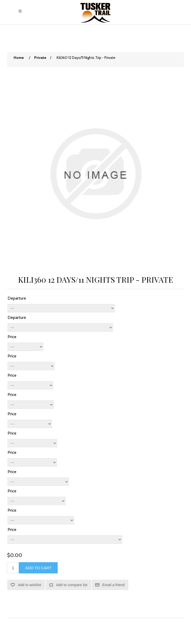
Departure (17, 298)
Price (12, 337)
